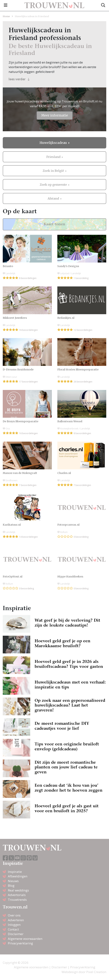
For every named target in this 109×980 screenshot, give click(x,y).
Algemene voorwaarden (25, 939)
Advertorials (17, 895)
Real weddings (18, 890)
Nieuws (13, 881)
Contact (13, 929)
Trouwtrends (17, 900)
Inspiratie (15, 872)
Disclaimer (16, 934)
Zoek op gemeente (54, 185)
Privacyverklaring (20, 943)
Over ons (14, 915)
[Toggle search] (103, 5)
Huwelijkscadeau (54, 143)
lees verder (19, 79)
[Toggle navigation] (6, 5)
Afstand (54, 198)
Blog (11, 886)
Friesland (54, 157)
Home (6, 16)
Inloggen (14, 925)
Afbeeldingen (18, 876)
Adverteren (16, 920)
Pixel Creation (96, 972)
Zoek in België (54, 171)
